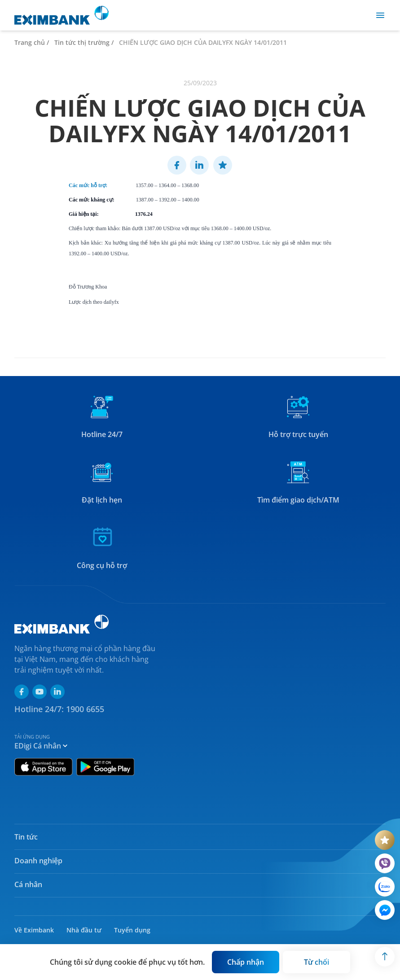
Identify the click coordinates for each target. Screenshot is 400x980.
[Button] (246, 962)
